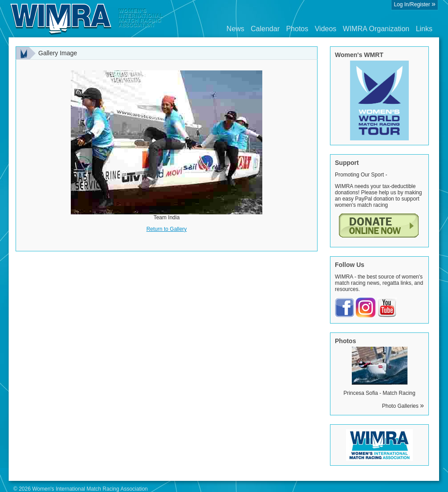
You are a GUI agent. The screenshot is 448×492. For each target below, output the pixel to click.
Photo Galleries (403, 406)
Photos (297, 29)
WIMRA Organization (376, 29)
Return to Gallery (167, 229)
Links (424, 29)
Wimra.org (87, 19)
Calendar (265, 29)
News (236, 29)
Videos (326, 29)
